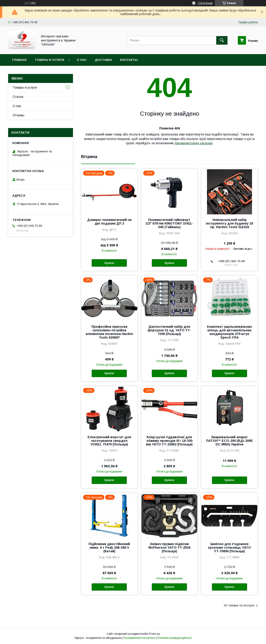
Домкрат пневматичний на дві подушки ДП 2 (109, 222)
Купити (109, 263)
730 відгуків (205, 3)
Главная (19, 60)
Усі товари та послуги (239, 605)
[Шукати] (222, 40)
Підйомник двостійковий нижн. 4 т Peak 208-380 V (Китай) (109, 548)
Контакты (129, 60)
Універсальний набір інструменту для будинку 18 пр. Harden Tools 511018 (229, 223)
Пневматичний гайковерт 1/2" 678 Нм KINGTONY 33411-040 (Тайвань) (169, 223)
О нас (82, 60)
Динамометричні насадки (193, 143)
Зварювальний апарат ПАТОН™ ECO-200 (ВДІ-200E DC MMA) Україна (230, 441)
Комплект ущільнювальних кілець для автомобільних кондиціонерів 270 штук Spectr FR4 (230, 332)
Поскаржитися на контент (139, 638)
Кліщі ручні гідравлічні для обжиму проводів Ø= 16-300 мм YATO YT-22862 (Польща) (169, 441)
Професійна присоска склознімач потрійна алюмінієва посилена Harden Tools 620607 (109, 332)
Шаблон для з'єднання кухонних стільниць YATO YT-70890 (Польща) (230, 548)
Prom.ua (154, 634)
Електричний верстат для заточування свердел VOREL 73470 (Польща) (109, 441)
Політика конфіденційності (175, 638)
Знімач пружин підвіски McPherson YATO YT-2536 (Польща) (169, 548)
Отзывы (18, 115)
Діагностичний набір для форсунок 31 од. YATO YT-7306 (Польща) (169, 330)
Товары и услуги (49, 60)
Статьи (18, 97)
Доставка (103, 60)
